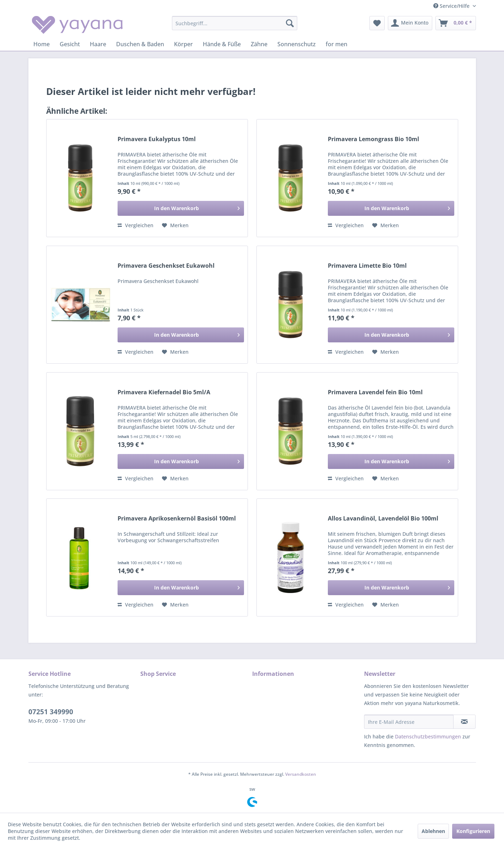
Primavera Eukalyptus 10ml (157, 139)
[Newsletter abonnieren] (464, 722)
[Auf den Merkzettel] (175, 225)
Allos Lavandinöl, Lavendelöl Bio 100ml (383, 519)
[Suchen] (290, 23)
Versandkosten (301, 774)
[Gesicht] (70, 44)
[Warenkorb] (456, 23)
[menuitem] (235, 23)
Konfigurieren (473, 831)
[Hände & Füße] (222, 44)
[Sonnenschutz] (297, 44)
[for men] (337, 44)
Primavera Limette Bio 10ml (367, 266)
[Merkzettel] (377, 23)
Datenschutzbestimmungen (428, 736)
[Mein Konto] (410, 23)
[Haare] (98, 44)
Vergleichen (136, 225)
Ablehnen (433, 831)
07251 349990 (51, 712)
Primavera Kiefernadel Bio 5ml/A (164, 392)
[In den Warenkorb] (181, 208)
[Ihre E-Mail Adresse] (409, 722)
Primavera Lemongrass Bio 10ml (373, 139)
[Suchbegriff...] (235, 23)
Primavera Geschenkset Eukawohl (166, 266)
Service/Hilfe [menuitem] (452, 6)
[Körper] (183, 44)
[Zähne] (259, 44)
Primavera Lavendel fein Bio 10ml (375, 392)
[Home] (42, 44)
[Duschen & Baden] (140, 44)
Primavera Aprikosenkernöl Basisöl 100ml (177, 519)
